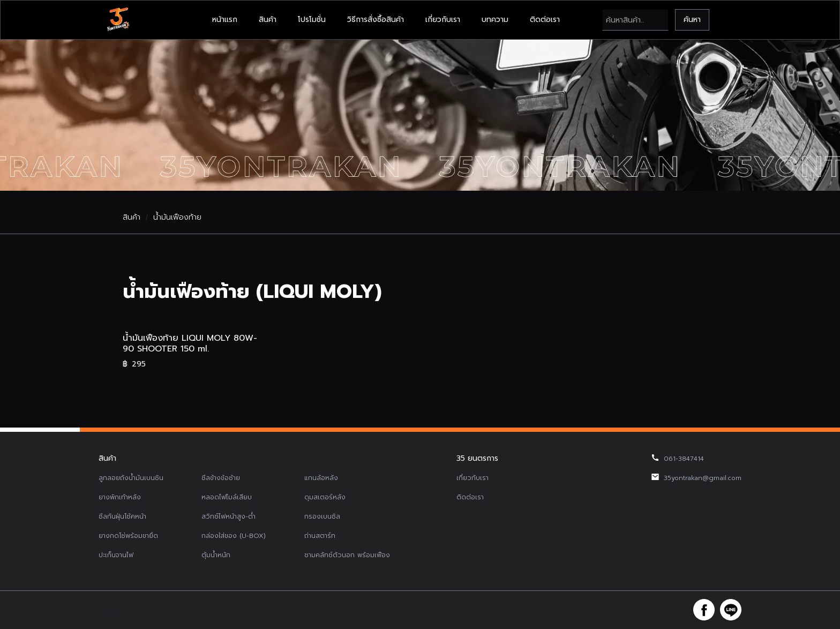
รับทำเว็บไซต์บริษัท (500, 610)
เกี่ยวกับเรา (443, 20)
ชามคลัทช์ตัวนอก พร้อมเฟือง (347, 555)
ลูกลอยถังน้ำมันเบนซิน (131, 478)
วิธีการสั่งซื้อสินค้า (376, 20)
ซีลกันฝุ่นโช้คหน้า (122, 516)
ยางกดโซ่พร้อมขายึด (128, 536)
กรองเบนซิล (322, 516)
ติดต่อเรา (545, 20)
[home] (118, 20)
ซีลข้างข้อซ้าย (221, 478)
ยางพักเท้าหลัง (120, 497)
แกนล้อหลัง (321, 478)
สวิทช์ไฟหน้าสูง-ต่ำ (228, 516)
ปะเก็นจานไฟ (116, 555)
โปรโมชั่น (312, 20)
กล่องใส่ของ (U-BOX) (234, 536)
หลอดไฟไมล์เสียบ (227, 497)
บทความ (495, 20)
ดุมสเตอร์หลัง (325, 497)
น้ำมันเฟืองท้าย (177, 218)
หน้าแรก (225, 20)
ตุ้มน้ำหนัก (216, 555)
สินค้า (268, 20)
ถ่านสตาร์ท (320, 536)
